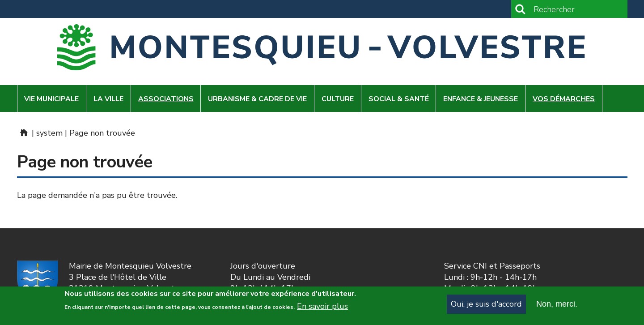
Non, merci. (557, 306)
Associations (166, 99)
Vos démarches (564, 99)
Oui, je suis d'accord (486, 306)
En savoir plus (322, 308)
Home (23, 133)
